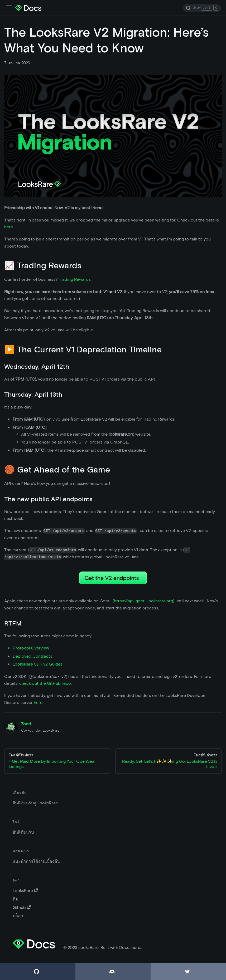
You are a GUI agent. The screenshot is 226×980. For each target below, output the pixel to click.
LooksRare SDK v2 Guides (38, 664)
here (9, 227)
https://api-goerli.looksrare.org (143, 601)
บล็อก (18, 916)
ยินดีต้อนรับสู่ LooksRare (35, 803)
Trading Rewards (75, 279)
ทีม (16, 899)
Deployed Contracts (32, 656)
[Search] (202, 8)
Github (22, 907)
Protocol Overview (31, 648)
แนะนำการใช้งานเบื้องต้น (36, 861)
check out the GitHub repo (45, 683)
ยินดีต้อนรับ (23, 832)
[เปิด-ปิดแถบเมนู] (9, 8)
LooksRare (25, 891)
